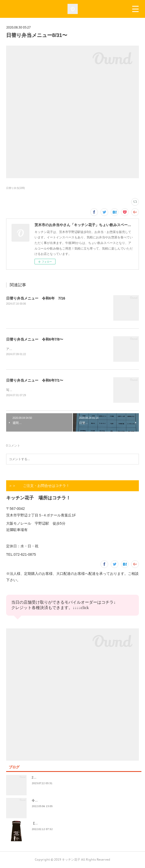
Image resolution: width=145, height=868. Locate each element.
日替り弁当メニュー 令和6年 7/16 (36, 298)
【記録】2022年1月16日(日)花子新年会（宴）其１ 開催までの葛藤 (79, 824)
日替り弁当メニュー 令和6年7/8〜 (35, 339)
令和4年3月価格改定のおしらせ (53, 801)
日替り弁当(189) (15, 188)
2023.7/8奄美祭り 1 (46, 778)
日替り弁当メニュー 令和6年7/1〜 (35, 381)
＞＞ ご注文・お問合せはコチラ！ (39, 486)
